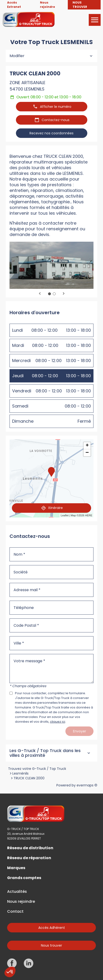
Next (64, 294)
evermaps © (87, 785)
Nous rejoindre (21, 902)
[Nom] (51, 554)
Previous (40, 294)
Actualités (17, 892)
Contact (15, 912)
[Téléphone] (51, 608)
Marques (16, 868)
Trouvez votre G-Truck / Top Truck (37, 769)
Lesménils (20, 773)
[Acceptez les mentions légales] (11, 693)
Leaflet (65, 515)
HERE (89, 515)
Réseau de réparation (29, 858)
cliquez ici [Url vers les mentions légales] (58, 722)
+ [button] (87, 446)
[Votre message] (51, 669)
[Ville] (51, 643)
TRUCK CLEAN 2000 (29, 778)
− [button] (87, 453)
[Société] (51, 572)
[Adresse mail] (51, 590)
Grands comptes (24, 878)
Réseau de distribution (30, 848)
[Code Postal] (51, 625)
